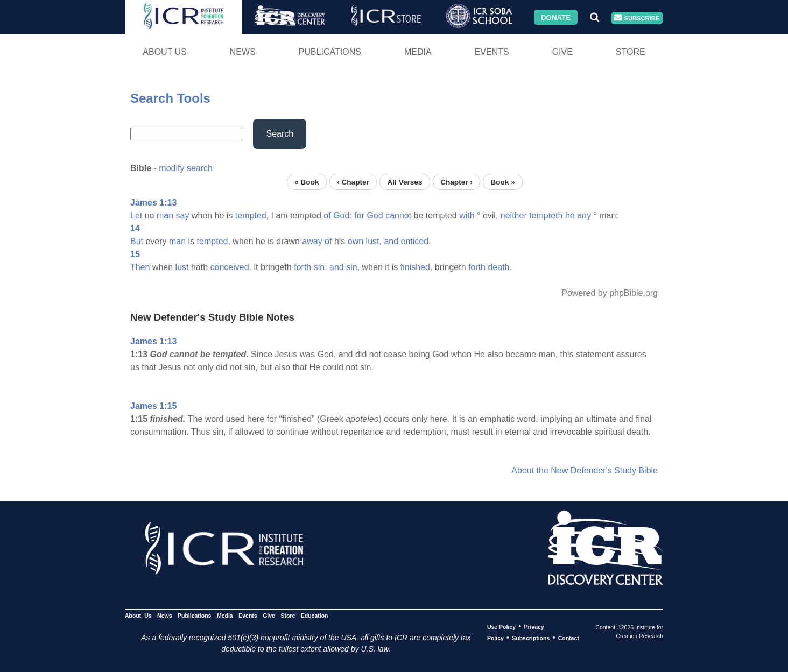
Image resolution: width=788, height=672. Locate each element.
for (359, 215)
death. (499, 267)
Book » (502, 182)
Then (140, 267)
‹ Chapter (353, 182)
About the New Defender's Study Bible (585, 471)
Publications (330, 52)
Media (418, 52)
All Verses (405, 182)
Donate (556, 17)
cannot (398, 215)
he (570, 215)
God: (343, 215)
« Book (307, 182)
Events (492, 52)
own (356, 241)
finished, (417, 267)
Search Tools (170, 98)
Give (562, 52)
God (375, 215)
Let (136, 215)
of (327, 215)
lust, (374, 241)
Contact (569, 638)
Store (631, 52)
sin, (353, 267)
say (183, 215)
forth (302, 267)
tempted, (252, 215)
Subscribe (637, 18)
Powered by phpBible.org (610, 293)
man (165, 215)
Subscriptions (531, 638)
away (312, 241)
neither (514, 215)
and (391, 241)
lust (182, 267)
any (584, 215)
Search (280, 134)
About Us (165, 52)
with (467, 215)
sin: (321, 267)
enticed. (416, 241)
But (137, 241)
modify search (186, 168)
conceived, (231, 267)
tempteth (546, 215)
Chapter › (456, 182)
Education (315, 616)
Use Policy (501, 627)
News (243, 52)
